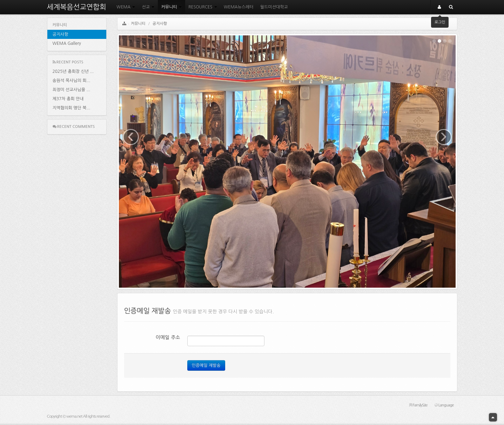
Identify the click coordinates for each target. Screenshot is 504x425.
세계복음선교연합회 (77, 7)
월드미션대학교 (274, 7)
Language (444, 405)
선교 (148, 7)
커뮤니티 (172, 7)
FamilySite (418, 405)
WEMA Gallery (67, 43)
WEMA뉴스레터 (239, 7)
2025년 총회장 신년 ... (73, 71)
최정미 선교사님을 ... (72, 90)
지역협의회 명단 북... (72, 108)
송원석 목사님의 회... (72, 81)
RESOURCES (203, 7)
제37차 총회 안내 (68, 99)
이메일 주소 (168, 337)
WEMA (126, 7)
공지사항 (61, 34)
